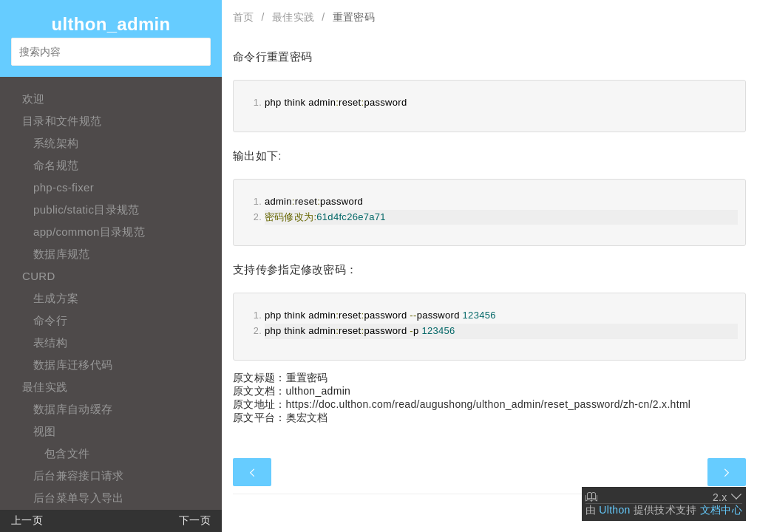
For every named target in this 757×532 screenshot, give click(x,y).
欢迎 (34, 99)
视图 (45, 431)
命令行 (50, 320)
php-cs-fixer (64, 187)
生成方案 (56, 298)
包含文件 (67, 453)
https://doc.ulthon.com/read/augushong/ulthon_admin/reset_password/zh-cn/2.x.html (489, 404)
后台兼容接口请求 (78, 475)
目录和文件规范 (62, 121)
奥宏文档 (307, 417)
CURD (39, 276)
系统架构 (56, 143)
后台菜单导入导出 (78, 498)
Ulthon (614, 510)
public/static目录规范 (86, 209)
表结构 (50, 342)
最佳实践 (45, 387)
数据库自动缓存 (73, 409)
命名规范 (56, 165)
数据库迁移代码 (73, 365)
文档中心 (721, 510)
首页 (244, 17)
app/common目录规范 (89, 232)
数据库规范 (62, 254)
